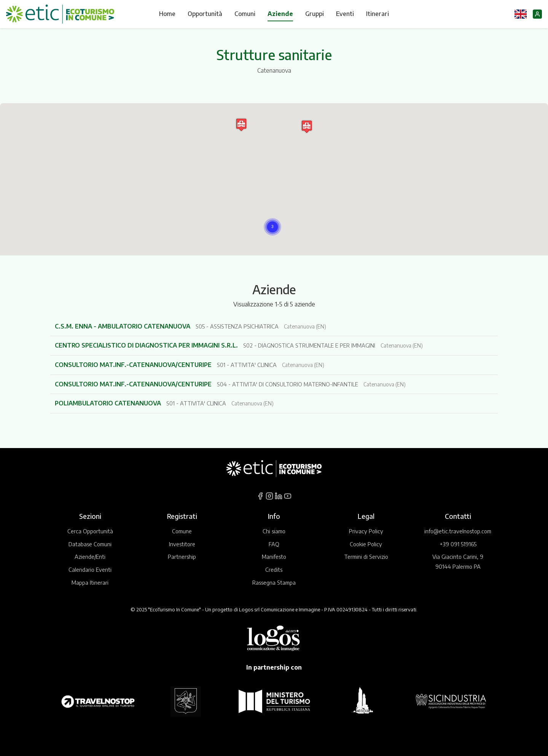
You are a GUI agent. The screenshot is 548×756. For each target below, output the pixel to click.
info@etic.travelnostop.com (458, 531)
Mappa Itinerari (90, 582)
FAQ (274, 544)
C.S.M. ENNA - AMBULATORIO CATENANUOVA (123, 326)
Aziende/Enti (90, 557)
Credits (274, 569)
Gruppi (315, 14)
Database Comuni (90, 544)
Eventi (345, 14)
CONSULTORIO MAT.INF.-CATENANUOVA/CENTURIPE (134, 365)
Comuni (245, 14)
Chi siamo (274, 531)
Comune (182, 531)
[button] (272, 227)
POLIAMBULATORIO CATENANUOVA (109, 403)
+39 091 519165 (458, 544)
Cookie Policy (366, 544)
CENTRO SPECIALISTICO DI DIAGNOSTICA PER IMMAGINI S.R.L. (147, 345)
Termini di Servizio (366, 557)
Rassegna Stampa (274, 582)
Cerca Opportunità (90, 531)
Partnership (182, 557)
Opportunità (205, 14)
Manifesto (274, 557)
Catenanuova (274, 70)
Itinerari (378, 14)
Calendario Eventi (90, 569)
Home (167, 14)
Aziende (280, 14)
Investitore (182, 544)
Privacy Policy (366, 531)
